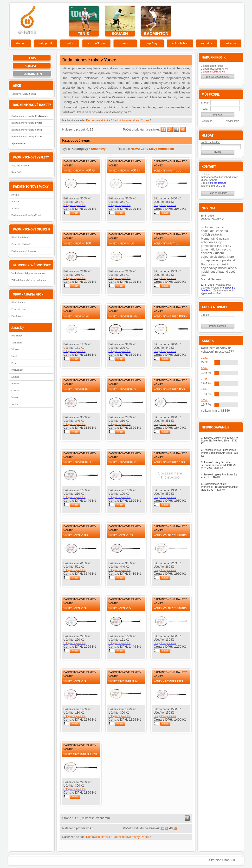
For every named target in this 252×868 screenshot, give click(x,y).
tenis (84, 21)
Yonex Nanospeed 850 (169, 389)
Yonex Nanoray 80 (121, 243)
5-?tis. (204, 400)
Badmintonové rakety (29, 116)
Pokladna (230, 43)
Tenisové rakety (23, 94)
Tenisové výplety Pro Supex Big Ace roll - (219, 476)
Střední (15, 208)
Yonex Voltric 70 (121, 535)
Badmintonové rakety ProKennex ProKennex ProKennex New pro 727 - (220, 487)
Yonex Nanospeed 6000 (125, 389)
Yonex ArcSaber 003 (168, 681)
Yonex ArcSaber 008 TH (80, 754)
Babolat (15, 383)
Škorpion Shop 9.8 (222, 860)
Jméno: (205, 103)
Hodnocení (166, 149)
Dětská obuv (18, 316)
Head (14, 356)
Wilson (15, 349)
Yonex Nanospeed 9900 (125, 316)
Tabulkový (98, 149)
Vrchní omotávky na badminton (28, 273)
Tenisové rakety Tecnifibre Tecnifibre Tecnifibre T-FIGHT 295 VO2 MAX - (219, 465)
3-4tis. (204, 379)
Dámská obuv (19, 309)
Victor (15, 404)
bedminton (156, 21)
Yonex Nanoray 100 (77, 243)
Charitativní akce (218, 21)
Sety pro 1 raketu (20, 165)
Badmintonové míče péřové (26, 215)
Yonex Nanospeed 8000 (170, 316)
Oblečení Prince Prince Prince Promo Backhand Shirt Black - (220, 453)
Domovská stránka (98, 120)
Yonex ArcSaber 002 (123, 681)
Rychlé (15, 195)
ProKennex (17, 370)
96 (183, 129)
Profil (45, 43)
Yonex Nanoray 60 (167, 243)
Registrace (207, 121)
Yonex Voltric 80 (76, 535)
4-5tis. (204, 390)
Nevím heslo (233, 121)
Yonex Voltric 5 (120, 608)
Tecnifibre (17, 342)
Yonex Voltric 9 (75, 608)
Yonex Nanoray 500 (168, 170)
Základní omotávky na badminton (29, 280)
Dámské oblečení (20, 244)
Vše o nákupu (96, 43)
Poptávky (152, 43)
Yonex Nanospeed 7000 (80, 389)
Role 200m (17, 172)
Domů (21, 43)
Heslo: (204, 109)
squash (120, 21)
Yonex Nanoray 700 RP (80, 170)
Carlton (15, 390)
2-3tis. (204, 368)
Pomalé (15, 201)
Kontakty (207, 43)
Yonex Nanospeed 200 (124, 462)
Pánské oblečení (20, 237)
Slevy (153, 149)
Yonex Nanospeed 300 (79, 462)
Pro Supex (17, 335)
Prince (15, 363)
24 (170, 129)
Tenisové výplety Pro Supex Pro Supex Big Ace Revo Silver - (220, 441)
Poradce (125, 43)
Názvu (135, 149)
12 (163, 129)
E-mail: (205, 315)
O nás (70, 43)
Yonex (15, 397)
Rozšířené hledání (210, 142)
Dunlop (15, 377)
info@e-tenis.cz (218, 183)
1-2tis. (204, 358)
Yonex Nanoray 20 (76, 316)
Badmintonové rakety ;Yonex (131, 120)
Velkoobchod (180, 43)
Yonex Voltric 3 (75, 681)
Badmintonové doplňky (24, 251)
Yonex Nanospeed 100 (169, 462)
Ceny (144, 149)
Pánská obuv (18, 302)
